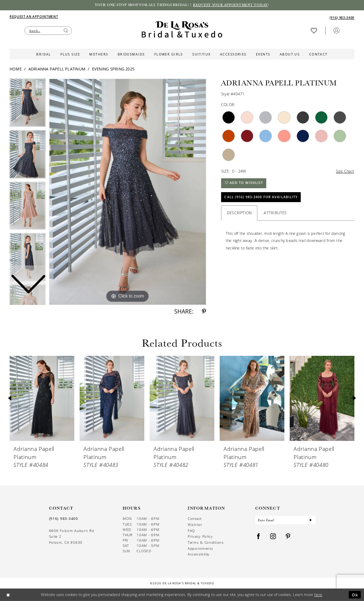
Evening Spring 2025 (113, 69)
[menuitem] (96, 17)
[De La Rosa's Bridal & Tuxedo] (182, 30)
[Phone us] (342, 17)
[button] (336, 30)
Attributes (275, 214)
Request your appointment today (231, 5)
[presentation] (42, 399)
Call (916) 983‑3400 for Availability (261, 198)
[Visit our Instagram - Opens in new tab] (273, 537)
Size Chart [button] (345, 171)
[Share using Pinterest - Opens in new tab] (204, 312)
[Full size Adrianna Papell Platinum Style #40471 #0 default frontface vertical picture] (128, 192)
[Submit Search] (66, 31)
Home (16, 69)
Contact (195, 519)
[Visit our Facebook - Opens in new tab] (259, 537)
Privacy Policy (200, 537)
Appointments (200, 549)
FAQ (191, 531)
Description (239, 214)
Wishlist (195, 525)
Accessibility (199, 555)
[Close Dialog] (8, 595)
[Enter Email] (286, 520)
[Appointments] (34, 16)
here (318, 594)
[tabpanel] (128, 192)
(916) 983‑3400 (64, 519)
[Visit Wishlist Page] (314, 30)
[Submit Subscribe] (311, 520)
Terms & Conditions (206, 542)
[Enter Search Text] (48, 31)
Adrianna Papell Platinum (57, 69)
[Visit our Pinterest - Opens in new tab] (288, 537)
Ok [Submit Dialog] (355, 594)
